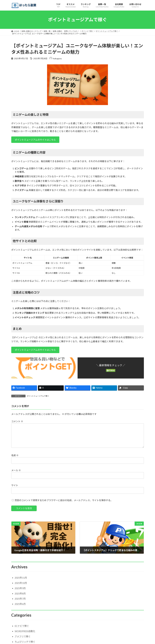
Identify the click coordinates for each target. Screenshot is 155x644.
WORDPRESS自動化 (25, 636)
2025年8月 (20, 598)
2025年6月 (20, 608)
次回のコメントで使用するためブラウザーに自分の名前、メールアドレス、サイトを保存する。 (64, 505)
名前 (15, 460)
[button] (35, 140)
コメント (17, 421)
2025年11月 (21, 582)
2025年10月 (21, 587)
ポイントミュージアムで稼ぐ (38, 396)
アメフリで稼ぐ (23, 641)
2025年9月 (20, 593)
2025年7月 (20, 603)
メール (16, 475)
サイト (15, 490)
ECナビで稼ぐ (22, 630)
